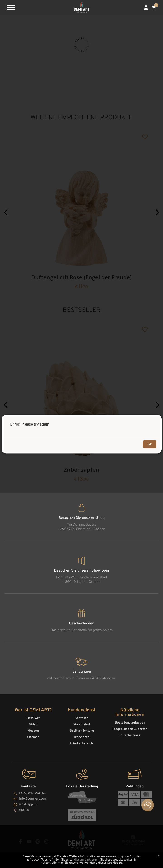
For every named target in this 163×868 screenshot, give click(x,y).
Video (33, 725)
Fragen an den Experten (130, 729)
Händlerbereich (81, 744)
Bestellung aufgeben (130, 723)
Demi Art (33, 718)
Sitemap (33, 737)
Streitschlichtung (82, 731)
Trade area (82, 737)
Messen (33, 731)
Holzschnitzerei (130, 735)
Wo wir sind (82, 725)
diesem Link (82, 860)
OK (150, 444)
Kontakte (81, 718)
